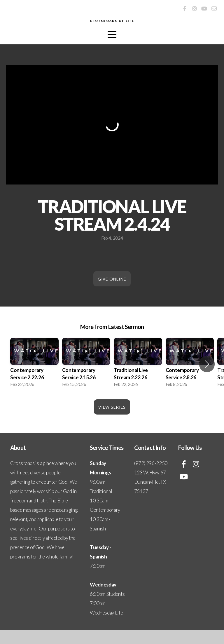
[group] (34, 378)
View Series (112, 421)
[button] (207, 378)
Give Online (112, 293)
